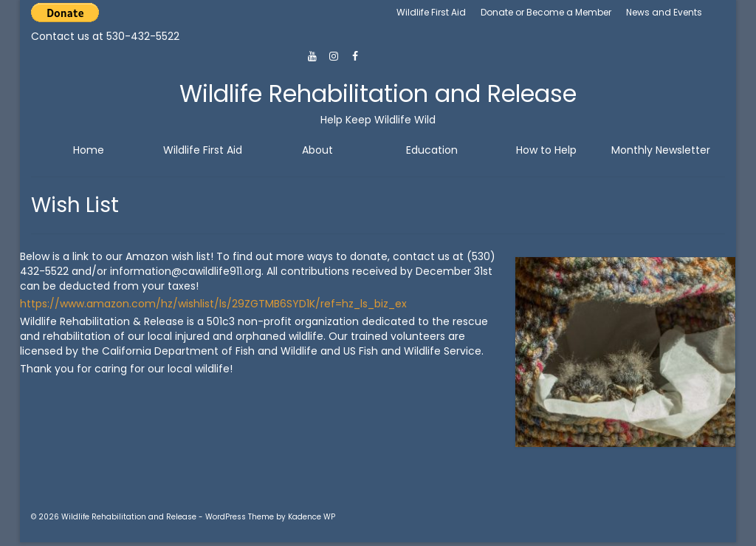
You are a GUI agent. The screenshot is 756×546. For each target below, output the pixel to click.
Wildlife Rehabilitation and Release (378, 93)
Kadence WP (312, 517)
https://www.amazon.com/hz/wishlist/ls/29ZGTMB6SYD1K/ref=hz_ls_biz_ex (213, 304)
